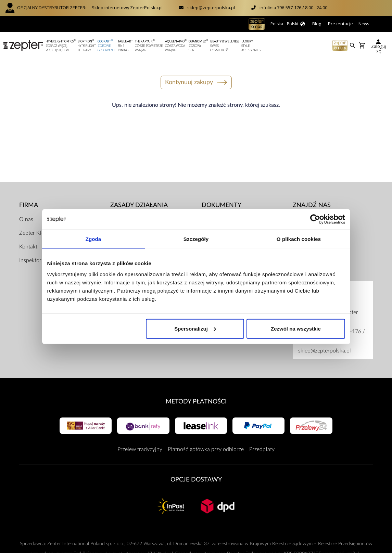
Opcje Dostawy (196, 480)
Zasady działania (139, 205)
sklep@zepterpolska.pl (211, 8)
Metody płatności (196, 402)
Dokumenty (222, 205)
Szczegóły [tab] (196, 239)
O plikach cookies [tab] (299, 239)
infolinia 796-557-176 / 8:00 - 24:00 (293, 8)
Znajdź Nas (312, 205)
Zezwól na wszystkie (296, 328)
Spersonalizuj (195, 328)
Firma (29, 205)
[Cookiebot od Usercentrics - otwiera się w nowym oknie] (315, 219)
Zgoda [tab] (93, 239)
